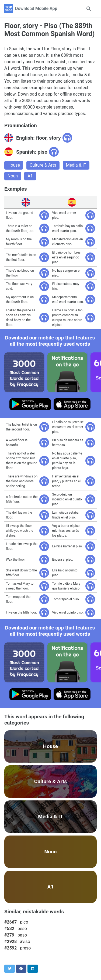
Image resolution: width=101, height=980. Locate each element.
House (14, 165)
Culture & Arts (43, 165)
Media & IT (76, 165)
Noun (13, 176)
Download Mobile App (36, 9)
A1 (30, 176)
